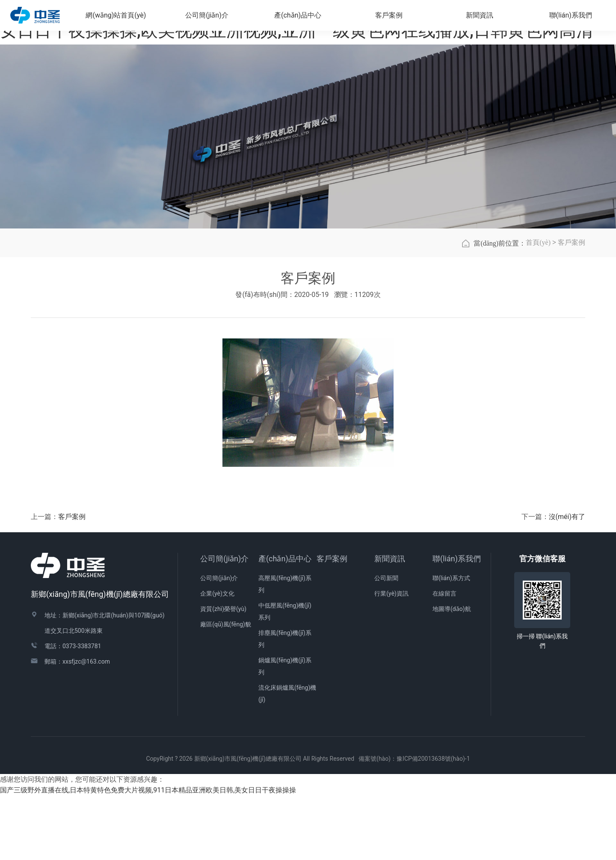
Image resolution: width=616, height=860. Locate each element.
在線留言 (444, 658)
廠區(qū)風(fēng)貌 (226, 688)
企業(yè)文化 (217, 658)
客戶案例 (572, 307)
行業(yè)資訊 (391, 658)
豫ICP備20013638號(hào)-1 (433, 823)
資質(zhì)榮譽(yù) (223, 673)
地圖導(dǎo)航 (452, 673)
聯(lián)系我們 (457, 623)
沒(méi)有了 (567, 581)
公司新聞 (386, 642)
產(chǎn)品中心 (285, 623)
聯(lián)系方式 (451, 642)
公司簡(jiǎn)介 (224, 623)
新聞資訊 (390, 623)
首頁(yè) (538, 307)
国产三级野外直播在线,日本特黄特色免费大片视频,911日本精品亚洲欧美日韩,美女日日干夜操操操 (148, 854)
